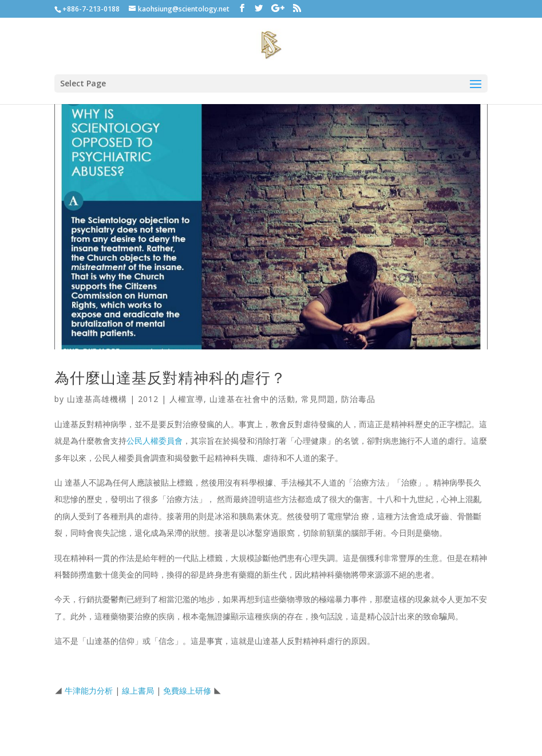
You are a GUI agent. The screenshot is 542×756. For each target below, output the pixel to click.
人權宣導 (187, 399)
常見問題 (318, 399)
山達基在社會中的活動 (252, 399)
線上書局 (138, 691)
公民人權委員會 (155, 441)
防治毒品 (358, 399)
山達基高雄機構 (97, 399)
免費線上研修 (187, 691)
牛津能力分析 (89, 691)
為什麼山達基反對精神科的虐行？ (170, 377)
